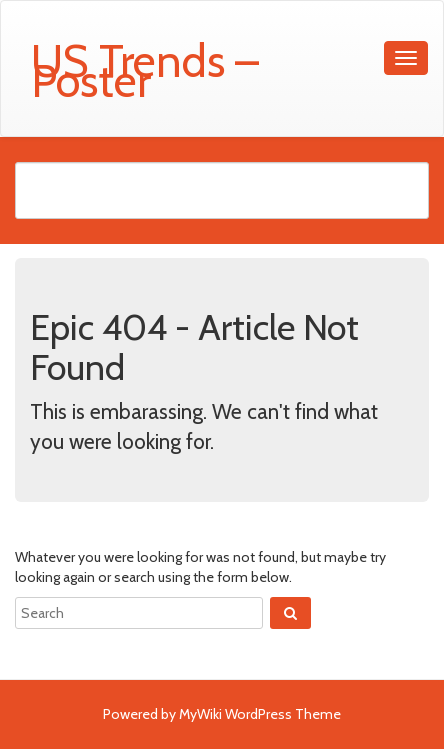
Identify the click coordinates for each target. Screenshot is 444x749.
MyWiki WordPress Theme (260, 714)
